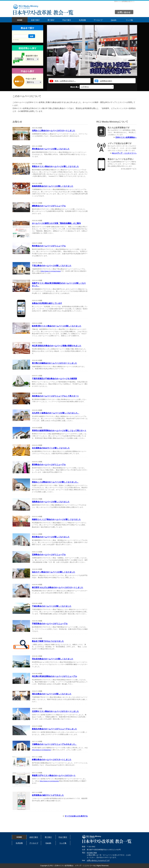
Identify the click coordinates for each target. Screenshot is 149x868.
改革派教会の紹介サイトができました (48, 795)
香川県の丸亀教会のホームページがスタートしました (54, 363)
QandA (114, 20)
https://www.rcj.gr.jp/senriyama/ (51, 271)
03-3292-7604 (92, 853)
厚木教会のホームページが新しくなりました (51, 149)
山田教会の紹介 (106, 81)
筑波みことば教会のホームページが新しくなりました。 (55, 482)
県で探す (51, 20)
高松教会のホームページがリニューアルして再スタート (55, 396)
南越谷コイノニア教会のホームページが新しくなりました (56, 519)
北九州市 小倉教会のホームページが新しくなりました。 (56, 413)
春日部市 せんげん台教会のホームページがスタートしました (58, 587)
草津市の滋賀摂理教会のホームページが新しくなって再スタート (59, 430)
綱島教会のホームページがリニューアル (49, 206)
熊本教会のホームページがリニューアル (49, 246)
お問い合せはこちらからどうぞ (98, 860)
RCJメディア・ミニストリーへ (124, 153)
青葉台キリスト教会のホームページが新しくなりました (55, 166)
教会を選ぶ (92, 87)
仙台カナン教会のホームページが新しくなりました (54, 572)
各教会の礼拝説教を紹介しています (47, 303)
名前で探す (35, 20)
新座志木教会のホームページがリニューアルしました (54, 729)
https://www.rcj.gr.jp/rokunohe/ (49, 781)
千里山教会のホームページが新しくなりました (52, 266)
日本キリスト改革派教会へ (126, 137)
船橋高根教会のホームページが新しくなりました (53, 186)
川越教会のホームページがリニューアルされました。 (54, 744)
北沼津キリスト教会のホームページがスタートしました (55, 711)
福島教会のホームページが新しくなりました (51, 502)
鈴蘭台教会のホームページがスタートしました (52, 759)
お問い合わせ (124, 12)
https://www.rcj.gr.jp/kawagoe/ (41, 750)
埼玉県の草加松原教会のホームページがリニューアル (54, 676)
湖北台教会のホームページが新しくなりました (52, 694)
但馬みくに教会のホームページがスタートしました (54, 130)
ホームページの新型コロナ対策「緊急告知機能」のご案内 (56, 223)
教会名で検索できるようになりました (48, 641)
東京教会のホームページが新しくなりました (51, 537)
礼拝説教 (82, 20)
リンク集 (129, 20)
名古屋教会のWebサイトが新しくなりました (51, 448)
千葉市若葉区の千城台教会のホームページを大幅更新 (54, 379)
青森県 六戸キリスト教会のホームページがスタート (54, 775)
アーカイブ (98, 20)
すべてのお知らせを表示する (76, 816)
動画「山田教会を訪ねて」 (65, 81)
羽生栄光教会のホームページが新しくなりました (53, 659)
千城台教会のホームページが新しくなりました (52, 606)
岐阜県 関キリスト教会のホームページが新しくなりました (57, 326)
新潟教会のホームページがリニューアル (49, 465)
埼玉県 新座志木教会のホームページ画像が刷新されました (57, 346)
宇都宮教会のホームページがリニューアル (50, 624)
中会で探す (67, 20)
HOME (20, 20)
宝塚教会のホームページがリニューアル (49, 555)
